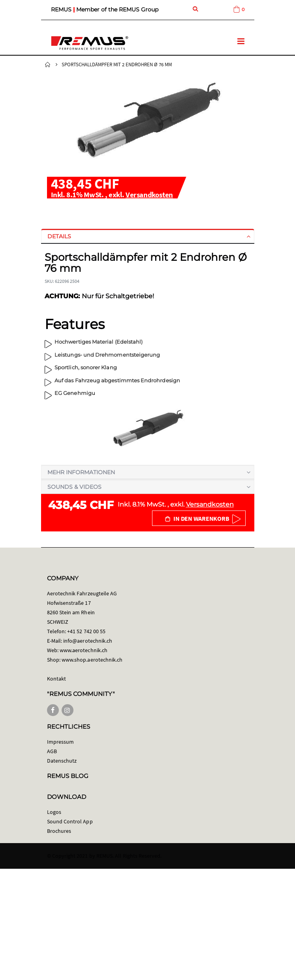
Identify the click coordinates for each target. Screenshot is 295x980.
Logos (54, 812)
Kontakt (56, 679)
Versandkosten (149, 195)
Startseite (48, 65)
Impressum (61, 742)
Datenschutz (62, 761)
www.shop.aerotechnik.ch (92, 660)
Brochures (59, 831)
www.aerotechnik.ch (84, 650)
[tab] (148, 236)
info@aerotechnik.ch (88, 641)
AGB (52, 751)
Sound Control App (70, 821)
